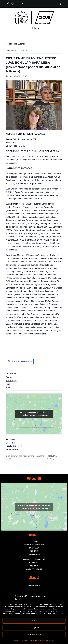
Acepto (34, 621)
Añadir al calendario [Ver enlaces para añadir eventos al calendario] (20, 361)
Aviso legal (50, 641)
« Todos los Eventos (16, 44)
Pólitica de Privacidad (37, 641)
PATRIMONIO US (34, 586)
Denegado (34, 627)
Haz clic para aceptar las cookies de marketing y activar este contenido (34, 414)
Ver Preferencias (34, 634)
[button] (34, 28)
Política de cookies (21, 641)
